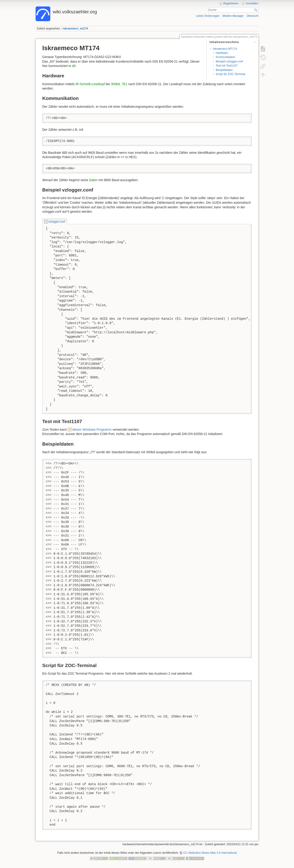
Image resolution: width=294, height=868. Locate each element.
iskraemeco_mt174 (76, 29)
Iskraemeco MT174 (225, 49)
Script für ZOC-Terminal (230, 74)
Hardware (222, 53)
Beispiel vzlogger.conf (229, 61)
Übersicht (252, 16)
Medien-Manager (233, 16)
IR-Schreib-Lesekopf (90, 84)
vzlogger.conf (57, 222)
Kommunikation (225, 57)
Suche (256, 10)
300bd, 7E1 (119, 84)
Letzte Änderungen (208, 16)
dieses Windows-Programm (92, 430)
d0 (74, 66)
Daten (93, 180)
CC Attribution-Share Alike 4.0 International (210, 853)
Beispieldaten (224, 70)
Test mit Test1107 (227, 66)
